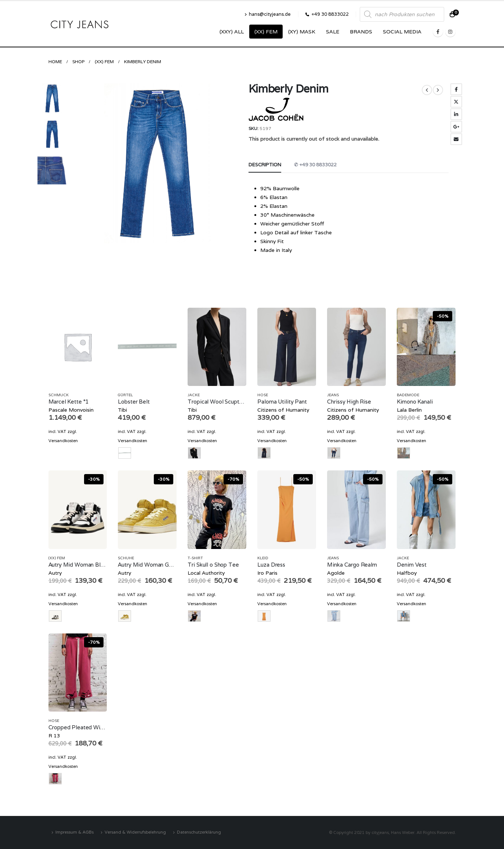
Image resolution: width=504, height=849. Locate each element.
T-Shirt (195, 558)
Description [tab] (265, 165)
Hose (263, 395)
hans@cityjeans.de (268, 14)
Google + (456, 127)
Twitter (456, 102)
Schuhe (126, 558)
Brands (361, 32)
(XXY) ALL (232, 32)
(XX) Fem (266, 32)
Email (456, 139)
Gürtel (125, 395)
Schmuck (59, 395)
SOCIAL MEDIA (402, 32)
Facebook (456, 89)
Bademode (408, 395)
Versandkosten (63, 441)
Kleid (263, 558)
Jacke (194, 395)
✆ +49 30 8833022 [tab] (315, 165)
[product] (78, 347)
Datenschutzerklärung (199, 832)
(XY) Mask (302, 32)
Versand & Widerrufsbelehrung (135, 832)
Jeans (333, 395)
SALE (333, 32)
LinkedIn (456, 114)
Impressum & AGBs (75, 832)
